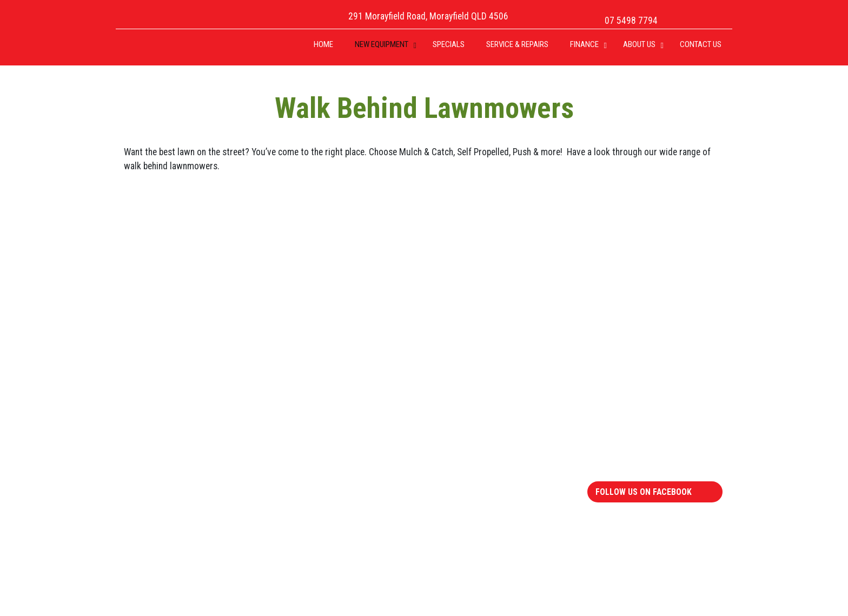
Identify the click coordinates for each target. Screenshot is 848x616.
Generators (464, 426)
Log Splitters (313, 468)
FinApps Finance (627, 426)
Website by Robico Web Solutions (662, 596)
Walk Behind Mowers (174, 440)
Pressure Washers (323, 540)
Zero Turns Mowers (172, 426)
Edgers (302, 426)
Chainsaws (309, 440)
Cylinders (307, 482)
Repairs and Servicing (637, 411)
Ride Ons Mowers (168, 411)
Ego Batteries (468, 454)
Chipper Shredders (324, 454)
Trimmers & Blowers (327, 511)
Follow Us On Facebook (644, 492)
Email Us (570, 228)
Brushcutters (314, 411)
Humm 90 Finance (630, 440)
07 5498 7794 (631, 21)
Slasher (303, 496)
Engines (457, 411)
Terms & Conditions (634, 454)
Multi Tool (308, 525)
